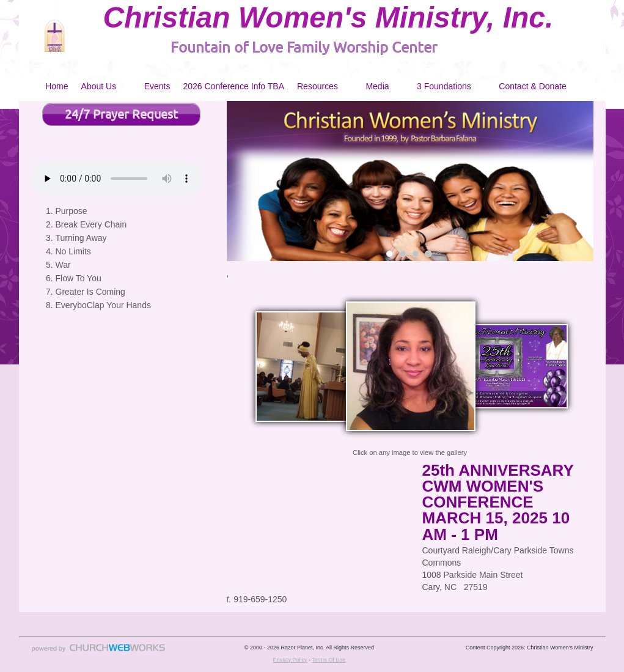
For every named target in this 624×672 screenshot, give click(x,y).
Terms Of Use (329, 660)
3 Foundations (444, 86)
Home (57, 86)
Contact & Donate (533, 86)
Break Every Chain (91, 224)
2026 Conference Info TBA (233, 86)
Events (157, 86)
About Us (99, 86)
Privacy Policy (290, 660)
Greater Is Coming (90, 292)
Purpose (72, 211)
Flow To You (79, 278)
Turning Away (81, 238)
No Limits (73, 251)
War (63, 265)
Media (377, 86)
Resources (318, 86)
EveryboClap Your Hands (103, 305)
